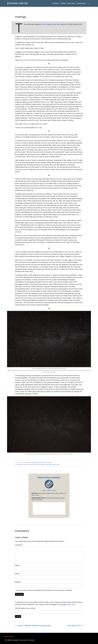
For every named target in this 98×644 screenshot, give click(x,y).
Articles (29, 462)
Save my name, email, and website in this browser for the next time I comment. (44, 590)
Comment (19, 545)
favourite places (41, 464)
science (54, 464)
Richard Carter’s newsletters (49, 478)
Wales (58, 464)
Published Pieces (43, 462)
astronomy (25, 464)
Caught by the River (33, 464)
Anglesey (20, 464)
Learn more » (71, 604)
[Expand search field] (89, 3)
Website (18, 582)
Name (18, 565)
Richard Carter (18, 3)
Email (17, 574)
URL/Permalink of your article (25, 608)
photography (49, 464)
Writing (50, 462)
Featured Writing (35, 462)
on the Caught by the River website (54, 24)
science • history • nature (49, 490)
